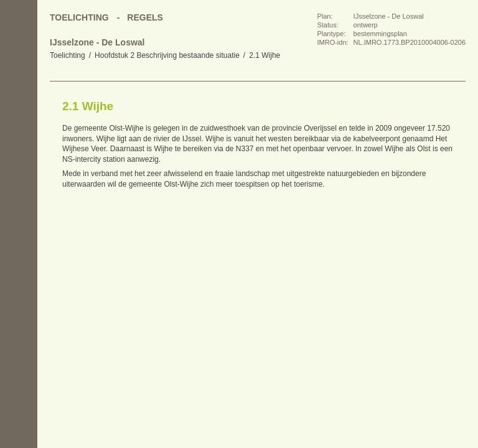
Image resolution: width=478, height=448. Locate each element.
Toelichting (68, 55)
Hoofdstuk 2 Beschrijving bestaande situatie (167, 55)
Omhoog (19, 180)
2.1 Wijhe (265, 55)
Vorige (19, 131)
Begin (19, 106)
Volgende (19, 156)
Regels (145, 17)
